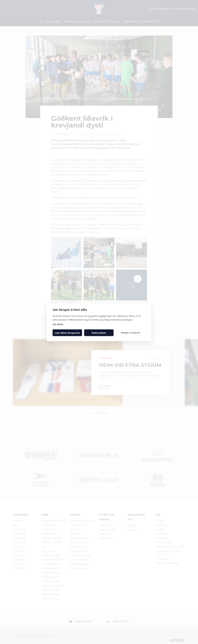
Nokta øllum (99, 333)
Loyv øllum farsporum (67, 333)
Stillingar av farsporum (131, 333)
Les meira (58, 324)
